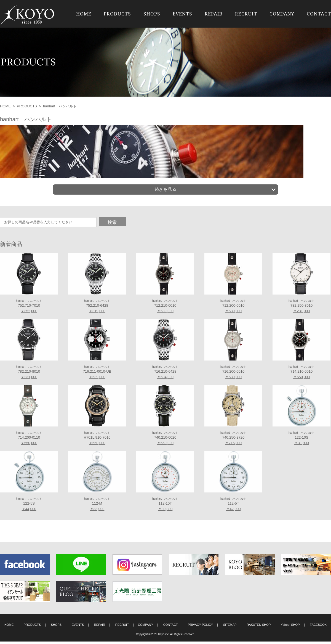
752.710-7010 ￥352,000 (29, 309)
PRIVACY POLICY (200, 627)
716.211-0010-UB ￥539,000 (97, 375)
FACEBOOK (318, 627)
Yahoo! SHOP (290, 627)
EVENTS (182, 14)
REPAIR (214, 14)
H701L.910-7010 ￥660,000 (97, 441)
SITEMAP (230, 627)
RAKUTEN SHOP (259, 627)
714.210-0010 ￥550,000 (301, 375)
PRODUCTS (117, 14)
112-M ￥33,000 (97, 507)
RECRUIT (246, 14)
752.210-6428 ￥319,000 (97, 309)
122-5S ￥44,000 (29, 507)
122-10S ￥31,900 (301, 441)
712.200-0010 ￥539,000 (233, 309)
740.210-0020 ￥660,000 (165, 441)
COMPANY (282, 14)
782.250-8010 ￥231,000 (301, 309)
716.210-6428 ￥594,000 (165, 375)
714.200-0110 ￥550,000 (29, 441)
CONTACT (319, 14)
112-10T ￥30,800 (165, 507)
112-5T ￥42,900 (233, 507)
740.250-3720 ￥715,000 (233, 441)
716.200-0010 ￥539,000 (233, 375)
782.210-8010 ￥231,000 (29, 375)
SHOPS (152, 14)
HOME (84, 14)
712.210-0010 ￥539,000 (165, 309)
